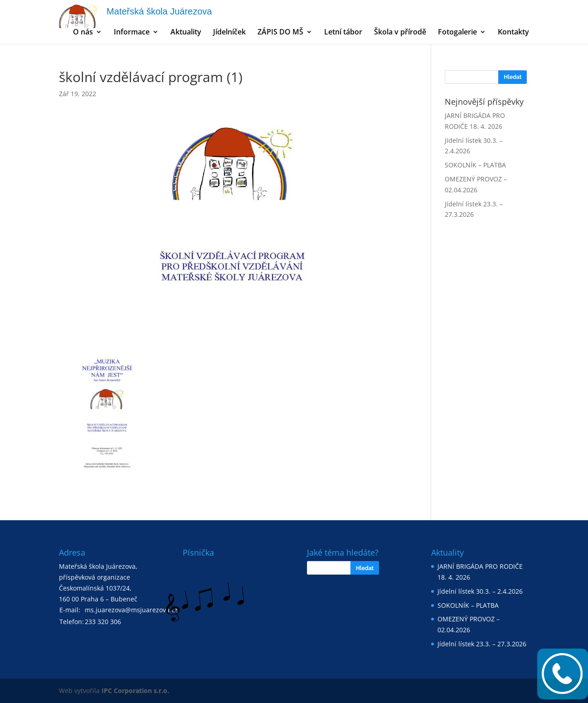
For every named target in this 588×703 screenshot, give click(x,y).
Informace (132, 33)
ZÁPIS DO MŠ (280, 33)
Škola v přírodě (400, 33)
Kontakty (513, 33)
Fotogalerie (457, 33)
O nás (83, 33)
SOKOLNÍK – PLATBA (475, 165)
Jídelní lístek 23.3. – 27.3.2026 (482, 644)
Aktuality (186, 33)
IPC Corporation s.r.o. (135, 691)
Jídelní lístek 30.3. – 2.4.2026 (480, 591)
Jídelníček (229, 33)
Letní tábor (343, 33)
